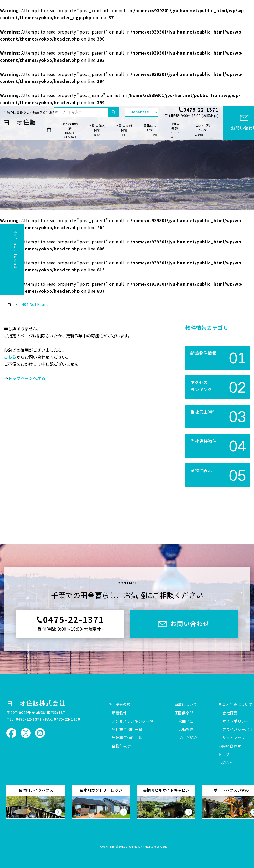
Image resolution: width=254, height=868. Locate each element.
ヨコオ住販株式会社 (36, 703)
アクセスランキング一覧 (133, 721)
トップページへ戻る (27, 378)
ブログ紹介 (188, 738)
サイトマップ (234, 738)
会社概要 (230, 713)
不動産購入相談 (97, 130)
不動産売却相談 (124, 130)
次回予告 (186, 721)
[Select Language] (142, 112)
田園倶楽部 (175, 130)
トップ (224, 755)
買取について (150, 130)
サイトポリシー (236, 721)
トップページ (9, 304)
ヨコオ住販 (20, 122)
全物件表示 (122, 746)
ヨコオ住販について (202, 130)
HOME (49, 130)
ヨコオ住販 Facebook (11, 733)
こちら (10, 357)
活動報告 (186, 730)
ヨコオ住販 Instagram (40, 733)
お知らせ (226, 763)
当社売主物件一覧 (127, 730)
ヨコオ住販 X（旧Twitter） (26, 733)
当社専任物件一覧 (127, 738)
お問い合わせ (230, 746)
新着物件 (120, 713)
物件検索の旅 (70, 130)
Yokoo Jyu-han (129, 847)
